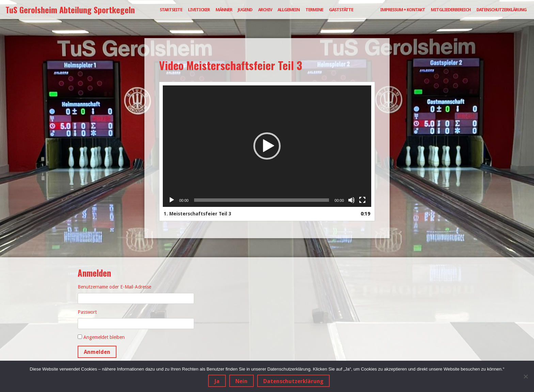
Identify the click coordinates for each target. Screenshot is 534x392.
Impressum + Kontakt (403, 10)
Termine (314, 10)
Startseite (171, 10)
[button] (267, 146)
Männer (224, 10)
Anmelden (97, 352)
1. (198, 214)
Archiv (265, 10)
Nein (241, 381)
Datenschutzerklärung (501, 10)
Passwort (87, 312)
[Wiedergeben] (172, 200)
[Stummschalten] (351, 200)
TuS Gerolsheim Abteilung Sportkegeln (70, 10)
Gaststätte (341, 10)
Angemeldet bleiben (104, 337)
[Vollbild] (362, 200)
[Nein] (525, 376)
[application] (267, 146)
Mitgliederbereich (451, 10)
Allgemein (289, 10)
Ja (217, 381)
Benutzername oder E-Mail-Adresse (114, 287)
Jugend (245, 10)
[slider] (262, 200)
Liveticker (199, 10)
